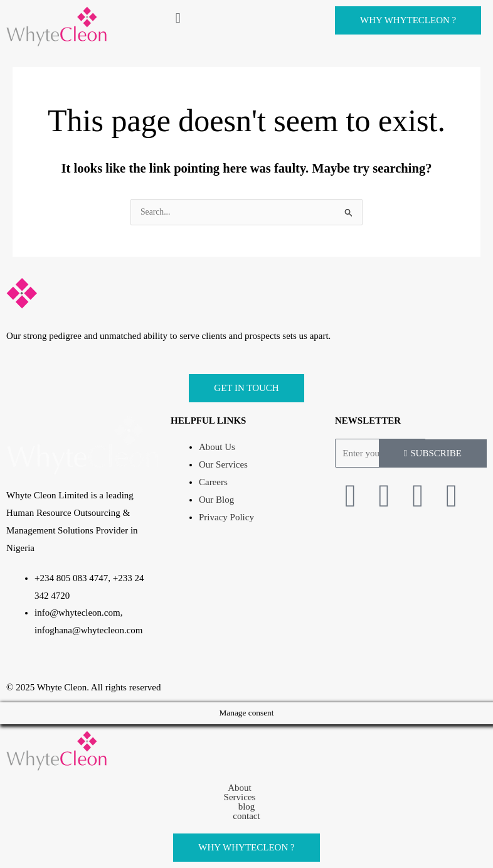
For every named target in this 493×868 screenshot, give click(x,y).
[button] (246, 18)
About (246, 788)
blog (247, 807)
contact (246, 816)
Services (247, 797)
